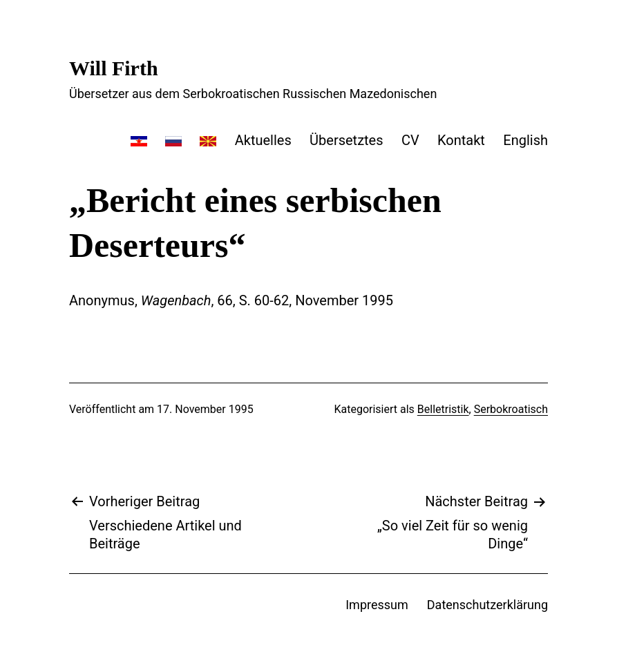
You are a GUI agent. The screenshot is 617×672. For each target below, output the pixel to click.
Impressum (377, 605)
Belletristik (443, 409)
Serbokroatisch (511, 409)
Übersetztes (346, 140)
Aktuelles (263, 140)
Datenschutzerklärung (487, 605)
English (525, 140)
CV (410, 140)
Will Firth (114, 68)
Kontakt (461, 140)
